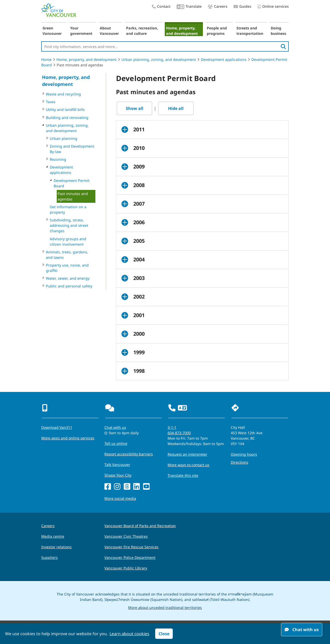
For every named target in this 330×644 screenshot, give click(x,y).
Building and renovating (67, 118)
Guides (242, 6)
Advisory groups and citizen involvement (68, 242)
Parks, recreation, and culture (142, 31)
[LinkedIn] (137, 487)
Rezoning (58, 159)
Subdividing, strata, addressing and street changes (69, 225)
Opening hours (244, 454)
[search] (283, 46)
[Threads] (127, 487)
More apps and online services (68, 438)
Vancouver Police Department (130, 557)
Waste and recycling (63, 94)
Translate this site (183, 475)
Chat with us (302, 630)
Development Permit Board (72, 183)
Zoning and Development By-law (72, 149)
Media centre (53, 536)
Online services (273, 7)
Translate (189, 7)
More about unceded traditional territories (165, 607)
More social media (120, 498)
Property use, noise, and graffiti (67, 268)
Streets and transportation (250, 31)
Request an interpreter (187, 454)
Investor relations (56, 547)
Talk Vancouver (117, 465)
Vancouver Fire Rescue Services (131, 547)
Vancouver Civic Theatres (126, 536)
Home (46, 59)
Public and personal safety (69, 286)
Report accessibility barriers (129, 454)
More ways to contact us (188, 465)
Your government (81, 31)
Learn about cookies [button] (129, 634)
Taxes (51, 102)
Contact (161, 6)
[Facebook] (108, 487)
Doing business (278, 31)
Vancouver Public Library (126, 568)
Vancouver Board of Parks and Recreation (140, 526)
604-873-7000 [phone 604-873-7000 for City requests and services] (179, 433)
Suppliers (49, 557)
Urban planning (64, 138)
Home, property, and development (182, 31)
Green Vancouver (52, 31)
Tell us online (116, 443)
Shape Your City (118, 475)
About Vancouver (109, 31)
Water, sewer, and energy (68, 278)
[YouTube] (146, 487)
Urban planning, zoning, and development (159, 59)
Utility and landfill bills (65, 110)
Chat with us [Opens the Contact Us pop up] (115, 427)
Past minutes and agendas (73, 196)
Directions (240, 462)
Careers (218, 6)
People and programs (217, 31)
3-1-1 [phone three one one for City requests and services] (172, 427)
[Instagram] (117, 487)
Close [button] (164, 634)
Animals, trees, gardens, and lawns (67, 255)
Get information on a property (68, 210)
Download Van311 (57, 427)
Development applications (224, 59)
